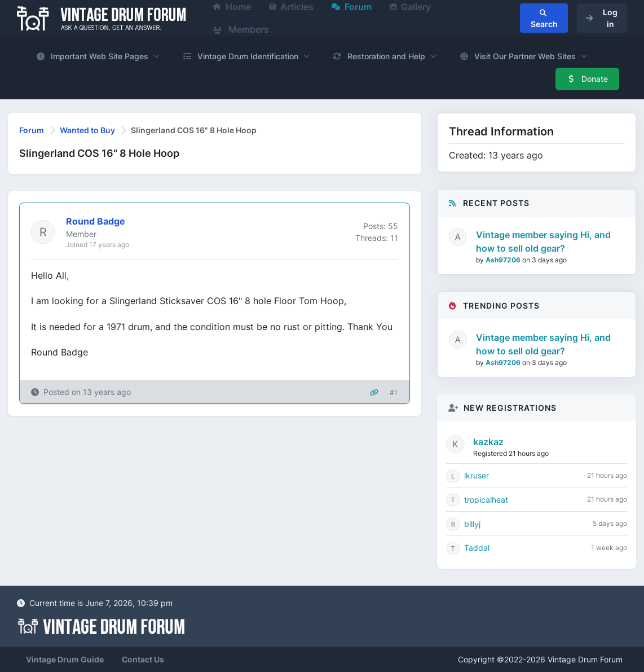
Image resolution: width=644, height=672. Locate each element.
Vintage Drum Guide (65, 659)
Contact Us (143, 659)
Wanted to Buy (87, 130)
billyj (472, 524)
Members (241, 29)
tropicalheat (486, 500)
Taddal (477, 548)
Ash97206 (504, 260)
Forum (32, 130)
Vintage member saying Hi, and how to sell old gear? (543, 241)
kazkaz (488, 442)
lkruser (477, 475)
